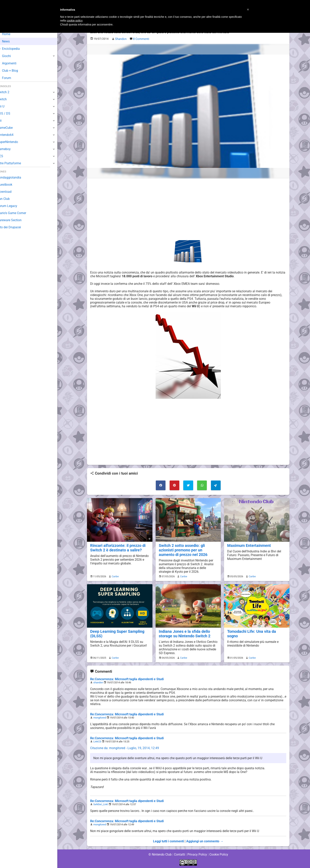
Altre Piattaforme (15, 163)
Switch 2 (9, 92)
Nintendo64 (11, 135)
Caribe (115, 576)
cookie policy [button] (74, 21)
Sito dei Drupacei (15, 227)
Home (10, 34)
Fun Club (9, 199)
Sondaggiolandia (15, 177)
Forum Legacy (13, 206)
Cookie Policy (219, 854)
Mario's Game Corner (18, 213)
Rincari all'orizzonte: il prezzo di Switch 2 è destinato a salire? (117, 547)
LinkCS (97, 741)
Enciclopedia (15, 49)
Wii (5, 121)
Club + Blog (14, 71)
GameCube (11, 128)
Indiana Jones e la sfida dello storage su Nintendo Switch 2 (184, 633)
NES (6, 156)
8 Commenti (141, 39)
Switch (8, 99)
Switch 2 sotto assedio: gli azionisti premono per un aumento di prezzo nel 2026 (188, 550)
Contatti (179, 854)
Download (10, 192)
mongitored (100, 717)
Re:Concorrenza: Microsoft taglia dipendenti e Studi (127, 679)
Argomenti (13, 63)
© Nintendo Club (160, 854)
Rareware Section (15, 220)
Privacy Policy (197, 854)
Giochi (10, 56)
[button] (248, 9)
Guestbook (11, 185)
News (9, 41)
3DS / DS (9, 113)
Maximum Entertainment (248, 545)
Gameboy (10, 149)
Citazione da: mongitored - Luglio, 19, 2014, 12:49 (125, 748)
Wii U (7, 106)
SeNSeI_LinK (100, 804)
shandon (98, 682)
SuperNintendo (14, 142)
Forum (10, 78)
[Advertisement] (188, 209)
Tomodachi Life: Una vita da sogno (257, 631)
